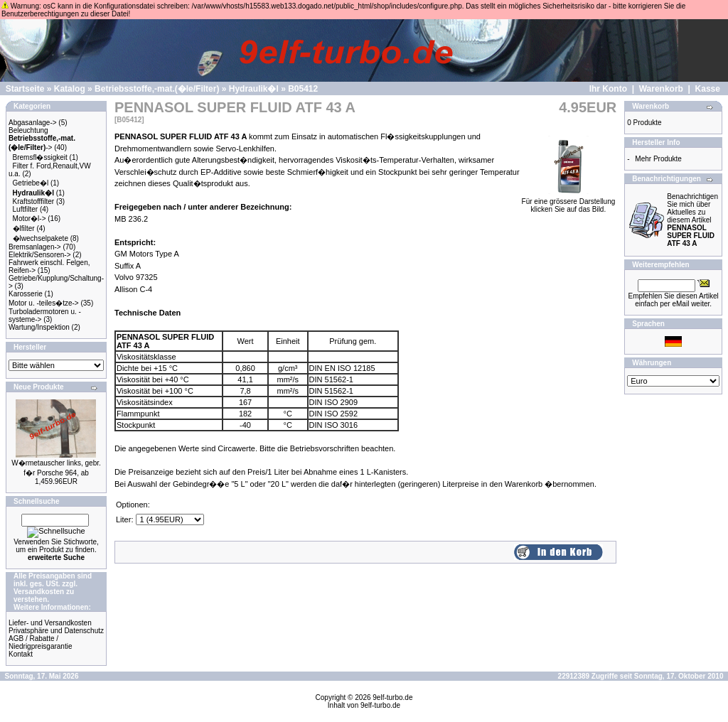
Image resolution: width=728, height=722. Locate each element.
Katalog (70, 89)
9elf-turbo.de (392, 697)
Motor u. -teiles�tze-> (44, 303)
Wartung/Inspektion (39, 327)
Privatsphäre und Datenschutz (56, 631)
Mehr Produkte (658, 159)
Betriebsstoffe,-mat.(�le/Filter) (157, 89)
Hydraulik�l (254, 89)
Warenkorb (661, 89)
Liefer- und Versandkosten (50, 623)
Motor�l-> (30, 219)
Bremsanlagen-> (35, 247)
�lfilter (24, 228)
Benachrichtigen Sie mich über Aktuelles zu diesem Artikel (692, 220)
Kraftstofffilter (34, 201)
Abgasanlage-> (33, 123)
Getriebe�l (31, 183)
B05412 (303, 89)
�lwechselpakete (41, 238)
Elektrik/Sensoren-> (40, 255)
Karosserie (26, 294)
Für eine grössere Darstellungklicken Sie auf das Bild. (569, 202)
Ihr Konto (608, 89)
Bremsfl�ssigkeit (40, 157)
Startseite (25, 89)
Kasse (708, 89)
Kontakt (21, 654)
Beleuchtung (28, 130)
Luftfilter (26, 209)
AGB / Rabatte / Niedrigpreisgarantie (41, 642)
